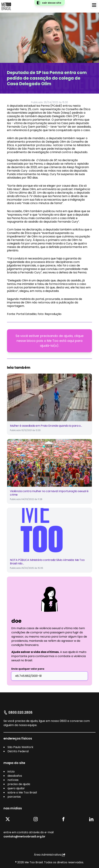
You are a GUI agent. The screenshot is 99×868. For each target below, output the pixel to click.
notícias (13, 780)
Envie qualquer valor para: (28, 669)
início (11, 772)
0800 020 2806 (20, 712)
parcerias (14, 797)
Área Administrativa (50, 855)
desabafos (15, 776)
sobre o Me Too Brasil (22, 792)
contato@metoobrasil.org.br (24, 836)
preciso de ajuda (19, 784)
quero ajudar (16, 788)
